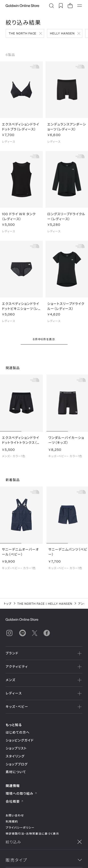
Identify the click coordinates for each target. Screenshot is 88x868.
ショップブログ (17, 764)
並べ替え (65, 859)
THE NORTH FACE (23, 33)
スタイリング (15, 756)
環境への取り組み (21, 793)
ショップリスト (16, 748)
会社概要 (15, 801)
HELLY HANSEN (62, 33)
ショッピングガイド (20, 740)
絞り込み (23, 859)
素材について (16, 772)
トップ (8, 604)
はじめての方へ (18, 732)
